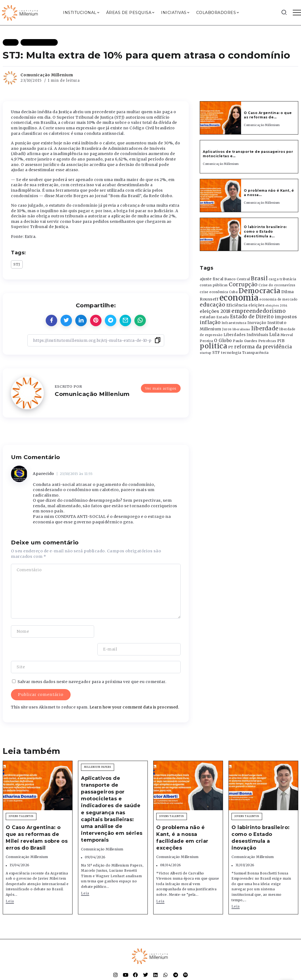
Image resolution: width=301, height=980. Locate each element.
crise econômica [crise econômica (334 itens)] (214, 292)
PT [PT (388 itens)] (231, 347)
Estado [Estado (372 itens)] (223, 317)
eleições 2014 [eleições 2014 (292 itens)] (277, 305)
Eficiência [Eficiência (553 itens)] (237, 305)
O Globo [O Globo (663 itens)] (223, 340)
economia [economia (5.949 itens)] (239, 298)
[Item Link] (221, 118)
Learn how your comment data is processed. (134, 689)
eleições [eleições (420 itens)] (256, 305)
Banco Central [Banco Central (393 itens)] (237, 279)
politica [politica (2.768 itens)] (213, 346)
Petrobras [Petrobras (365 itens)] (267, 341)
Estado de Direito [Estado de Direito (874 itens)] (252, 317)
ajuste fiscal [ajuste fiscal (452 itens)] (212, 279)
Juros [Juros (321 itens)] (227, 329)
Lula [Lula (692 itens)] (274, 334)
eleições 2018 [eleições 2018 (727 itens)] (215, 311)
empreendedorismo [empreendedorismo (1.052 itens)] (259, 311)
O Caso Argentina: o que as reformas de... (268, 115)
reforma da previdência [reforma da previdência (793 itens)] (263, 347)
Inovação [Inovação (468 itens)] (257, 323)
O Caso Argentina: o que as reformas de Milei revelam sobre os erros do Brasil (37, 820)
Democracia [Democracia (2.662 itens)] (260, 291)
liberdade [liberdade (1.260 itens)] (265, 328)
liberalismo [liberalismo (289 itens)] (241, 329)
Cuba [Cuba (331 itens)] (233, 292)
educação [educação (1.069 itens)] (212, 305)
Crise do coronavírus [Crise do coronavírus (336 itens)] (277, 285)
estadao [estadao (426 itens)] (208, 317)
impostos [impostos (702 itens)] (286, 317)
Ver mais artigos (161, 388)
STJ (17, 264)
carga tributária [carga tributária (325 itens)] (283, 279)
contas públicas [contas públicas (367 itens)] (214, 285)
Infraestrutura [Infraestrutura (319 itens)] (234, 323)
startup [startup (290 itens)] (206, 353)
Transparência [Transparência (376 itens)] (255, 353)
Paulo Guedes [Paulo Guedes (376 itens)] (245, 341)
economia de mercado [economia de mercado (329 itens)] (279, 299)
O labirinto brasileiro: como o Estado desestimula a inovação (261, 820)
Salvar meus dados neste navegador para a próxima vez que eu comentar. (92, 664)
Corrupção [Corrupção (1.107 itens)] (243, 284)
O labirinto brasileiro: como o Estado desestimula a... (265, 231)
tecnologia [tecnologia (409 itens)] (231, 352)
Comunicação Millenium (47, 75)
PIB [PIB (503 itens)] (281, 341)
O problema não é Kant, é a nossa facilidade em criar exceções (182, 820)
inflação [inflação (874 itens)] (210, 322)
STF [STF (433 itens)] (216, 353)
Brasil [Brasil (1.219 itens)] (259, 278)
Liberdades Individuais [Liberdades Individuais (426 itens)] (246, 335)
